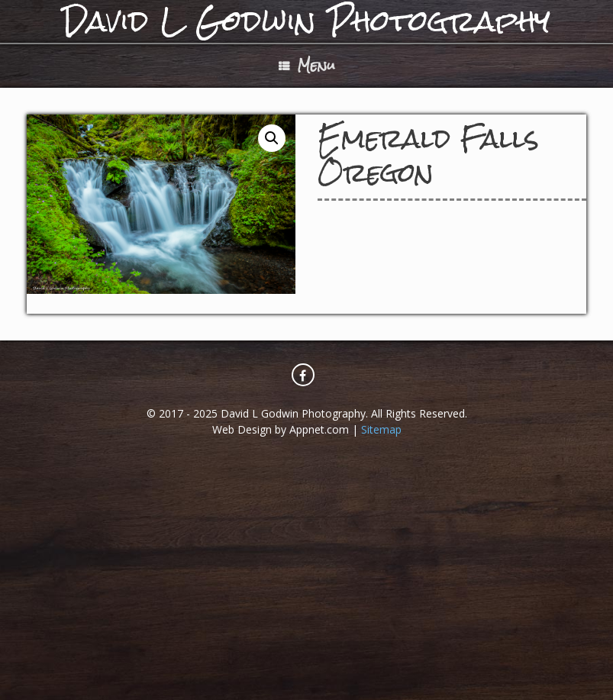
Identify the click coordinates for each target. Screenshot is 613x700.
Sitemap (381, 429)
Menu (307, 65)
